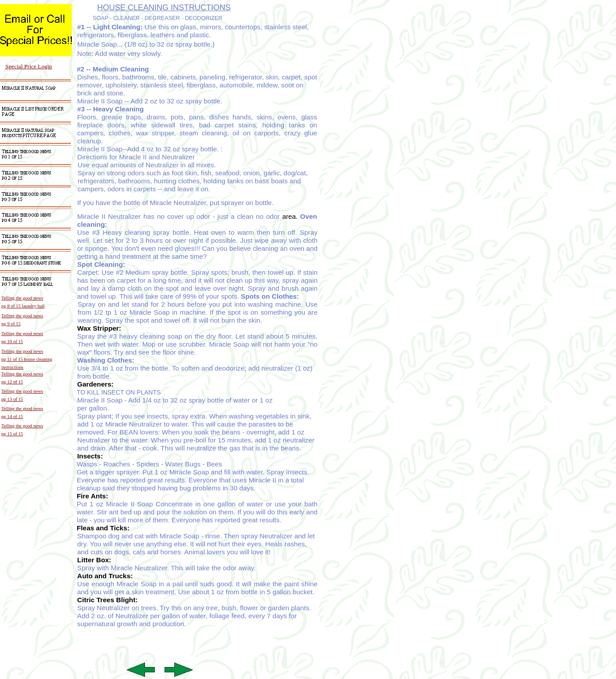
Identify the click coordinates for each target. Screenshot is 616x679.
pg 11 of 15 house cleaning (27, 359)
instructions (12, 367)
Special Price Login (29, 66)
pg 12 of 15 (12, 382)
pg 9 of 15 (11, 324)
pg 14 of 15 (12, 416)
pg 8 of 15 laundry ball (23, 306)
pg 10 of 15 (12, 341)
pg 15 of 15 (12, 434)
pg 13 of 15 (12, 399)
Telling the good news (22, 316)
